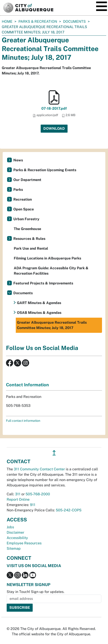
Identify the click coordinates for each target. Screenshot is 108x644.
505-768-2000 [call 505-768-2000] (38, 494)
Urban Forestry (26, 219)
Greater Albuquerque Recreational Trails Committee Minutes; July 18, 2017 (52, 325)
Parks (18, 190)
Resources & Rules (29, 239)
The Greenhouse (27, 229)
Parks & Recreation (38, 22)
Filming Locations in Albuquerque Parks (47, 258)
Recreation (23, 199)
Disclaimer (15, 532)
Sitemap (14, 548)
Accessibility (17, 538)
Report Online (18, 499)
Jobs (10, 527)
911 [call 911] (33, 505)
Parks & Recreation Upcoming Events (45, 170)
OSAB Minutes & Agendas (39, 313)
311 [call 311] (18, 494)
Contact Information (27, 385)
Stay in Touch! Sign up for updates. (36, 592)
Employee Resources (24, 543)
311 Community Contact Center (39, 469)
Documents (74, 22)
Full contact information (23, 421)
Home (7, 22)
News (18, 160)
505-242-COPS (69, 510)
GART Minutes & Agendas (39, 303)
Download (54, 129)
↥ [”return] (54, 453)
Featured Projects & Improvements (43, 283)
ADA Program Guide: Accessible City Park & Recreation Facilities (51, 271)
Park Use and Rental (31, 248)
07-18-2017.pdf (54, 108)
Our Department (27, 180)
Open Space (24, 209)
